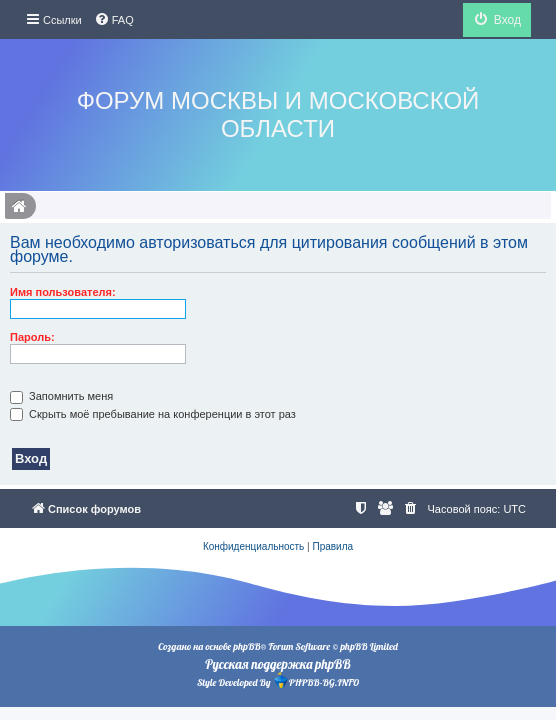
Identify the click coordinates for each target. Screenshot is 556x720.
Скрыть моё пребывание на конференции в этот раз (153, 414)
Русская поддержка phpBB (277, 664)
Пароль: (32, 337)
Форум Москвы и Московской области (278, 114)
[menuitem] (114, 20)
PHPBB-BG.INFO (316, 680)
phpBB (246, 646)
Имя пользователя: (63, 292)
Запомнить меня (61, 396)
